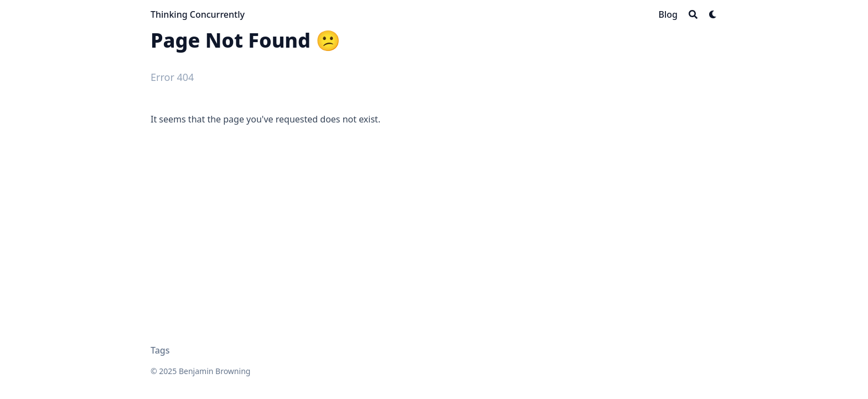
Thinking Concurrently (198, 14)
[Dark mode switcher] (713, 14)
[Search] (693, 14)
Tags (160, 350)
